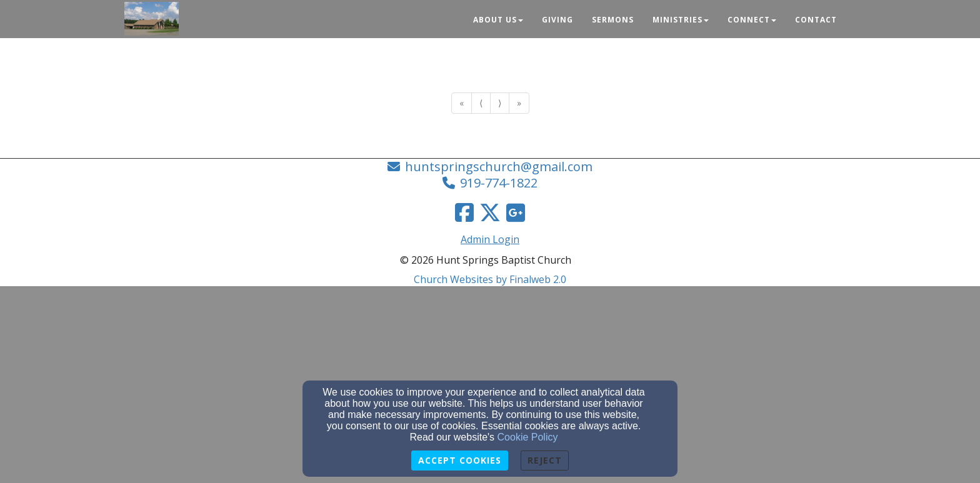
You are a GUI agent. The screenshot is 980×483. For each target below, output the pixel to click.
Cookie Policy (528, 437)
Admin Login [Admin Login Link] (490, 239)
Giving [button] (557, 20)
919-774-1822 (499, 183)
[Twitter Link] (490, 212)
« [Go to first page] (462, 103)
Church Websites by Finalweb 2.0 (490, 279)
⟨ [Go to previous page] (481, 103)
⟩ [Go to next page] (500, 103)
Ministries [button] (681, 20)
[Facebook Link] (464, 212)
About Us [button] (498, 20)
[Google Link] (516, 212)
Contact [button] (816, 20)
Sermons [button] (613, 20)
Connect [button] (752, 20)
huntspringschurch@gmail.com (499, 167)
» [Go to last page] (519, 103)
